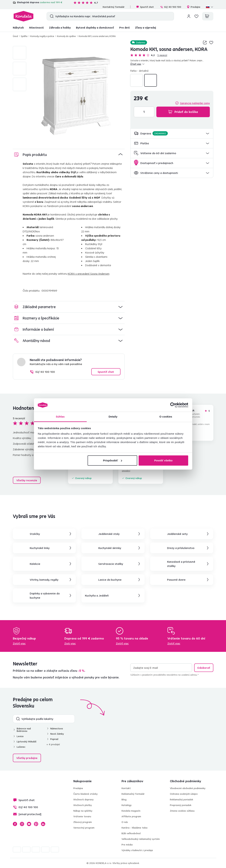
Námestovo (57, 728)
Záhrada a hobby (60, 27)
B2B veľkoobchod (131, 833)
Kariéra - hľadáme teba (134, 828)
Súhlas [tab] (60, 417)
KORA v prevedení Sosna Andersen (89, 274)
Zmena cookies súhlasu (182, 811)
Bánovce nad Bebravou (24, 730)
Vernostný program (84, 828)
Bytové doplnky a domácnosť (95, 27)
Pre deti (125, 27)
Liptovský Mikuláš (27, 742)
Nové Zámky (57, 734)
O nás (125, 822)
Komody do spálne (66, 36)
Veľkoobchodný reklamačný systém (141, 839)
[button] (172, 133)
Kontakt (126, 788)
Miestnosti (36, 27)
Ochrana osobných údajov (184, 794)
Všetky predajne (27, 758)
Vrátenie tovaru (82, 816)
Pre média (127, 845)
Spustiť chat (145, 7)
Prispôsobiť (113, 460)
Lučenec (21, 747)
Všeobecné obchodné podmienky (188, 788)
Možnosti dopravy (83, 799)
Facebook (15, 824)
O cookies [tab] (166, 417)
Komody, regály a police (42, 36)
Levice (20, 736)
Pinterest (36, 824)
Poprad (54, 739)
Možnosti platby (83, 805)
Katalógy (127, 805)
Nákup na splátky (83, 811)
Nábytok (18, 27)
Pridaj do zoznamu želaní (211, 42)
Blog (124, 799)
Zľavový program (83, 822)
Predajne (194, 7)
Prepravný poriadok (181, 805)
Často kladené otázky (85, 794)
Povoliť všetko (163, 460)
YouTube (29, 824)
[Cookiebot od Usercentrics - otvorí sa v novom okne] (173, 405)
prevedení (126, 471)
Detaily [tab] (113, 417)
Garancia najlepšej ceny (195, 103)
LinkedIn (43, 824)
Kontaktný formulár (114, 7)
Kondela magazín (131, 811)
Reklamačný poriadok (182, 799)
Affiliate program (131, 816)
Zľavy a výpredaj (146, 27)
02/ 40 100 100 (171, 7)
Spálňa (24, 36)
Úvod (15, 36)
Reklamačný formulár (133, 794)
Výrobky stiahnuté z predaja (137, 850)
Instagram (22, 824)
